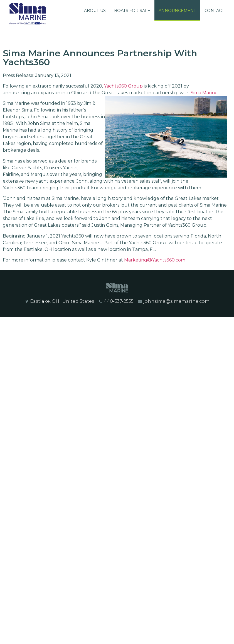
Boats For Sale (132, 11)
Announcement (177, 11)
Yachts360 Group (123, 86)
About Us (95, 11)
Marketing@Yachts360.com (155, 260)
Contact (214, 11)
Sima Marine (204, 93)
